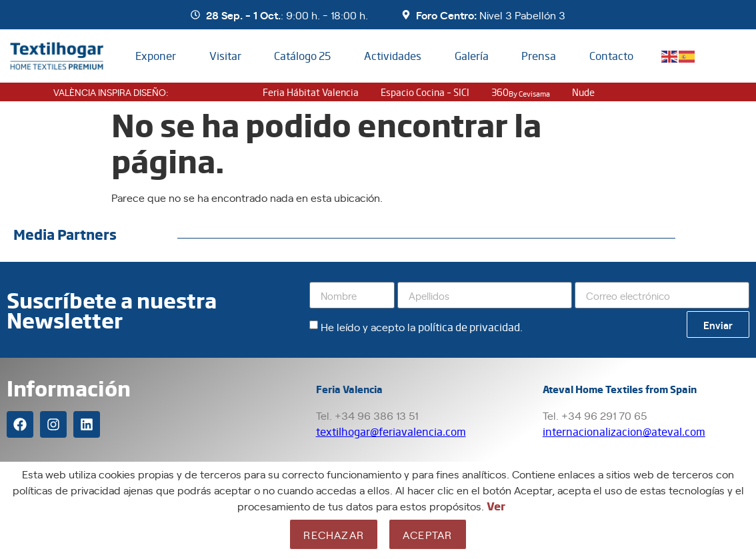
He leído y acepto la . (422, 326)
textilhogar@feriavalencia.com (391, 431)
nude (583, 92)
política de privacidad (469, 327)
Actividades (393, 56)
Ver (496, 506)
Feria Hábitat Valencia (311, 92)
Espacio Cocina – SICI (425, 92)
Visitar (225, 56)
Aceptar (427, 534)
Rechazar (334, 534)
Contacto (611, 56)
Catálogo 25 (302, 56)
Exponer (156, 56)
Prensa (539, 56)
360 (521, 92)
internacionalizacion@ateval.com (624, 431)
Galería (472, 56)
